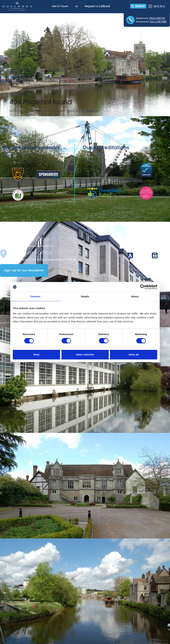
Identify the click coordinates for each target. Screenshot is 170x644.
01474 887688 (158, 22)
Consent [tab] (35, 296)
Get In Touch (60, 6)
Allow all (134, 355)
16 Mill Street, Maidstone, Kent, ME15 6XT (32, 246)
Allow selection (85, 355)
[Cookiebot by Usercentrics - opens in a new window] (143, 287)
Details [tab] (85, 296)
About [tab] (135, 296)
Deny (36, 355)
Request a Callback (97, 6)
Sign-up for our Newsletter (24, 270)
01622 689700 (157, 18)
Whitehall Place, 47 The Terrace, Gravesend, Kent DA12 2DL (43, 260)
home (89, 111)
